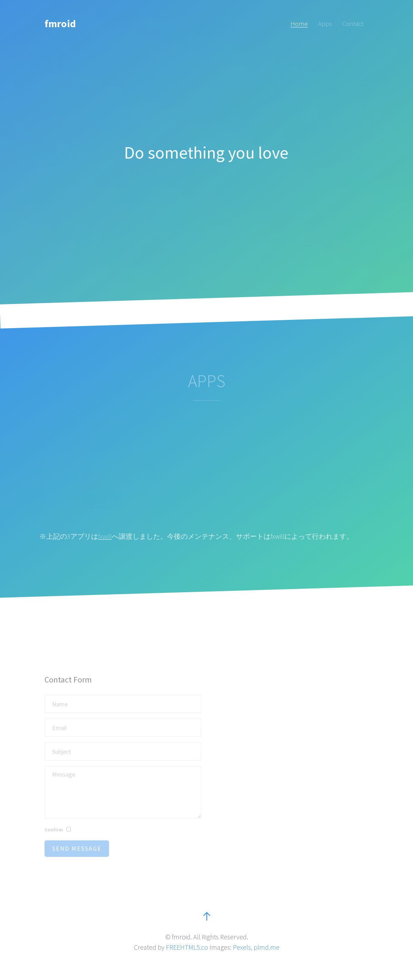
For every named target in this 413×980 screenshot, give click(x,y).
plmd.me (267, 947)
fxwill (105, 536)
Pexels (242, 947)
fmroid (60, 23)
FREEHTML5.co (187, 947)
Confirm (54, 836)
